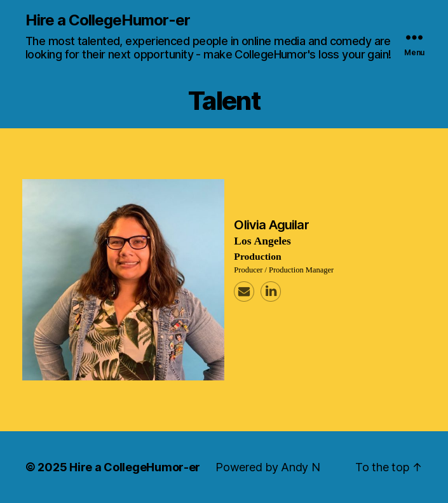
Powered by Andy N (268, 467)
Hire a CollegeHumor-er (108, 20)
